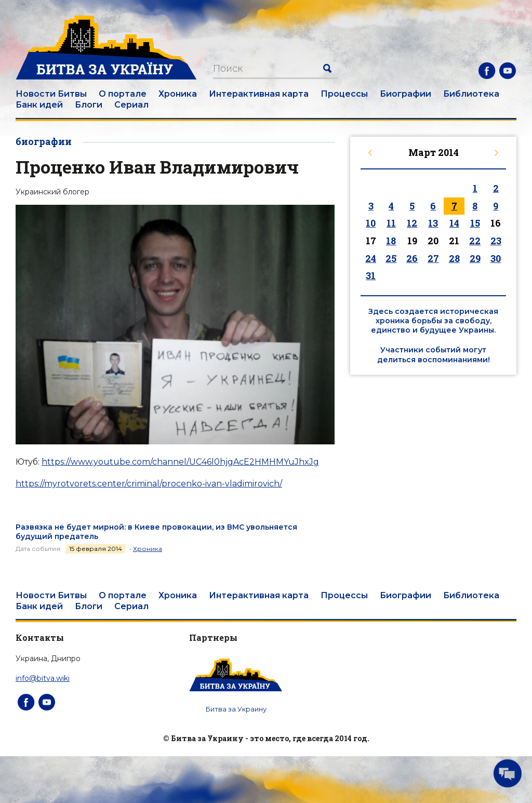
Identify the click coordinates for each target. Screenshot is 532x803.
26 (412, 258)
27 (433, 258)
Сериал (131, 105)
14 (454, 223)
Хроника (178, 94)
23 (496, 241)
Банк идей (39, 105)
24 (371, 258)
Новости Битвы (51, 94)
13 (433, 223)
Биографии (405, 94)
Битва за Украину (236, 709)
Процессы (344, 94)
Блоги (89, 105)
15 (475, 223)
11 (391, 223)
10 (371, 223)
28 (454, 258)
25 (391, 258)
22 (475, 241)
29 (475, 258)
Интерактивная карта (259, 94)
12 (412, 223)
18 (391, 241)
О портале (123, 94)
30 (496, 258)
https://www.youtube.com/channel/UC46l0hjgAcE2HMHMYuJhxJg (180, 462)
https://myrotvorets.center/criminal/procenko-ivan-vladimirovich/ (149, 484)
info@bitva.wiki (43, 678)
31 (371, 275)
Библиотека (471, 94)
